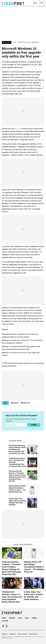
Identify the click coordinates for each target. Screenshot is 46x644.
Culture (5, 621)
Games (34, 618)
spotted (18, 129)
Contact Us (12, 634)
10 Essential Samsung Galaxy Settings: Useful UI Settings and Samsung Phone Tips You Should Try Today (17, 449)
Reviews (12, 618)
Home (4, 618)
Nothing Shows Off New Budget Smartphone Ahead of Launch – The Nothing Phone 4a (34, 567)
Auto (27, 618)
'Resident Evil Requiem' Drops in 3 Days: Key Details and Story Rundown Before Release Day (12, 597)
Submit (34, 425)
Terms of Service (22, 634)
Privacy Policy (33, 634)
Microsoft (15, 403)
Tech (14, 42)
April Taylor (7, 42)
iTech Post (12, 363)
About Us (5, 634)
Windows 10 (25, 403)
